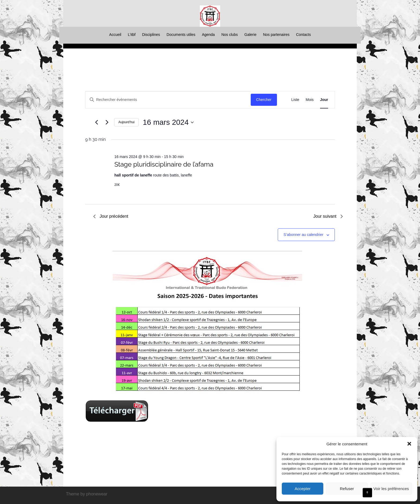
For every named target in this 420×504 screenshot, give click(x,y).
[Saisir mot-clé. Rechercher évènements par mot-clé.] (168, 100)
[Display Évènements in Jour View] (324, 100)
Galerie (250, 35)
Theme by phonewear (87, 494)
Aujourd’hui (126, 122)
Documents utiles (181, 35)
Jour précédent (111, 216)
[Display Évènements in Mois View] (310, 100)
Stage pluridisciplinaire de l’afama (164, 164)
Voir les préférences (391, 489)
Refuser (347, 489)
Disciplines (151, 35)
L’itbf (132, 35)
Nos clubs (229, 35)
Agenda (208, 35)
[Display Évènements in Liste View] (295, 100)
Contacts (303, 35)
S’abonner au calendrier (303, 235)
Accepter (303, 489)
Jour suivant (328, 216)
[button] (409, 444)
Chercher (264, 100)
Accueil (115, 35)
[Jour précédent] (96, 122)
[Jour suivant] (107, 122)
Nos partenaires (276, 35)
